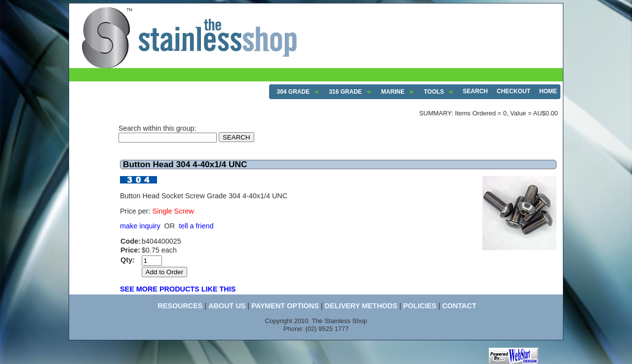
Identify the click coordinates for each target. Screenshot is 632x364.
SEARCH (475, 91)
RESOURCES (180, 306)
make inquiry (140, 226)
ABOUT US (227, 306)
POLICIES (419, 306)
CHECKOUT (513, 91)
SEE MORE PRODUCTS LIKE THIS (178, 289)
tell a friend (196, 226)
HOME (548, 91)
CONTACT (459, 306)
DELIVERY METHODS (361, 306)
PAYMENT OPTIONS (285, 306)
